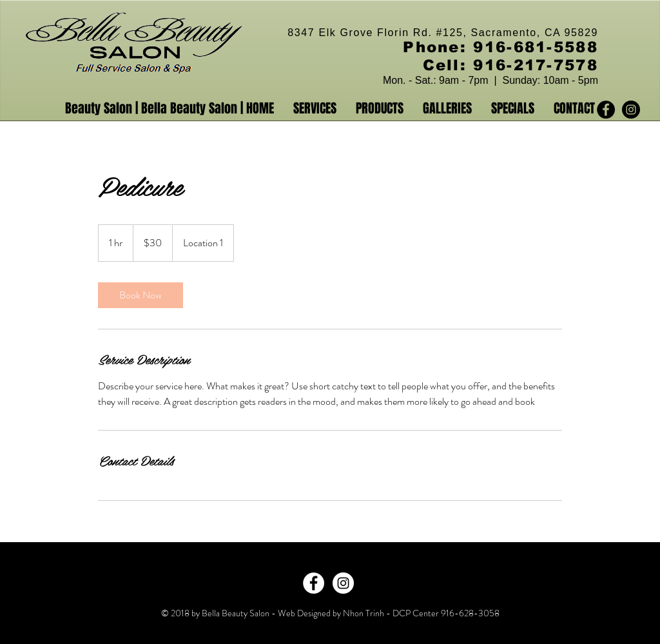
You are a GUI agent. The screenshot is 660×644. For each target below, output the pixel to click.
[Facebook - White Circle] (314, 583)
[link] (141, 295)
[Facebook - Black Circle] (606, 110)
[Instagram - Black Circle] (631, 110)
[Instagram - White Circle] (343, 583)
